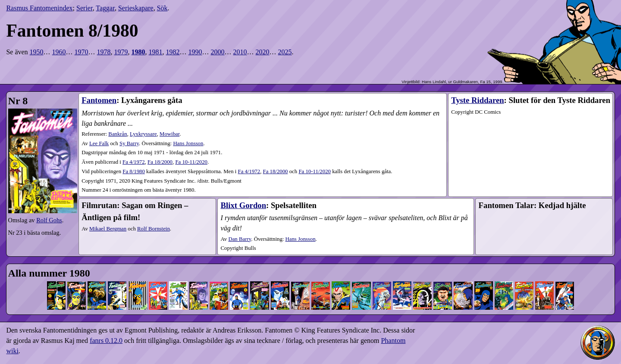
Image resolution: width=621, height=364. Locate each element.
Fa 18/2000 (276, 171)
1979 (121, 52)
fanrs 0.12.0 (106, 341)
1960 (59, 52)
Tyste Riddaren (477, 100)
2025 (285, 52)
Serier (85, 8)
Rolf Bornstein (154, 229)
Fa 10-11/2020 (315, 171)
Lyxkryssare (143, 134)
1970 (82, 52)
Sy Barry (129, 143)
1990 (195, 52)
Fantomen (99, 100)
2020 (263, 52)
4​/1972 (134, 162)
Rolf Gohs (49, 220)
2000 (218, 52)
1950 (37, 52)
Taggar (105, 8)
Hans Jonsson (188, 143)
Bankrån (118, 134)
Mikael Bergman (108, 229)
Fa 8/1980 (134, 171)
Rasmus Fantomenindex (39, 8)
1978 (104, 52)
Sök (162, 8)
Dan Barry (240, 239)
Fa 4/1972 (249, 171)
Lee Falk (99, 143)
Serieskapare (136, 8)
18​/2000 (160, 162)
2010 (240, 52)
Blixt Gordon (243, 205)
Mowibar (169, 134)
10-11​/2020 (191, 162)
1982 (173, 52)
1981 (156, 52)
